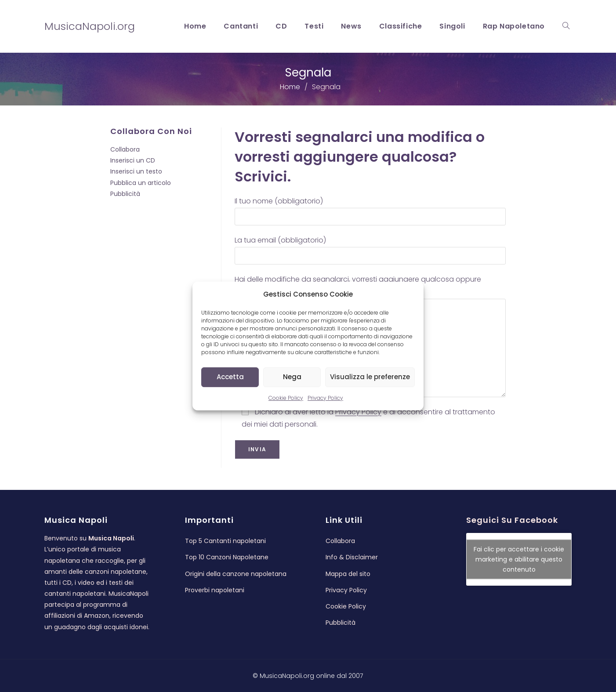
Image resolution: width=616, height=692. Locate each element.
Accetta (230, 377)
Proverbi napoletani (215, 590)
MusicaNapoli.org (90, 26)
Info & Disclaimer (352, 557)
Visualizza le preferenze (370, 377)
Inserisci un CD (133, 160)
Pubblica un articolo (141, 183)
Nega (292, 377)
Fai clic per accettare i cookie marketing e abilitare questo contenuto (519, 559)
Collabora (125, 149)
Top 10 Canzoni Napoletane (227, 557)
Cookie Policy (286, 398)
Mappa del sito (348, 574)
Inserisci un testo (136, 171)
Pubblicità (125, 194)
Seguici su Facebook (512, 520)
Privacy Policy (325, 398)
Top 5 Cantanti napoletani (225, 541)
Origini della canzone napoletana (236, 574)
